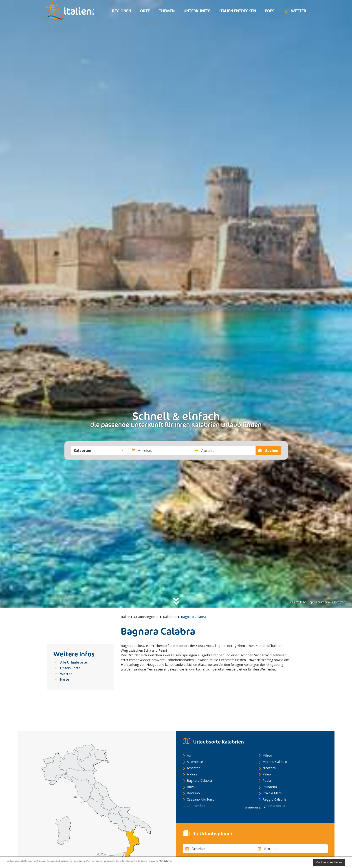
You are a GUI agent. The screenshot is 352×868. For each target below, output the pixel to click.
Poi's (270, 11)
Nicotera (269, 746)
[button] (99, 450)
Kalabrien (170, 617)
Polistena (270, 765)
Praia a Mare (272, 772)
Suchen (268, 450)
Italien (125, 617)
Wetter (295, 11)
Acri (190, 734)
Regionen (122, 11)
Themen (167, 11)
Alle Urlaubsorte (74, 662)
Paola (267, 759)
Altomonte (195, 740)
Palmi (267, 753)
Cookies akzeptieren (329, 862)
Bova (191, 765)
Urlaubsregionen (147, 617)
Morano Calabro (275, 740)
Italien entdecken (238, 11)
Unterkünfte (197, 11)
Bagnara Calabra (199, 759)
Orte (145, 11)
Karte (65, 679)
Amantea (194, 746)
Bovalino (193, 772)
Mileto (267, 734)
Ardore (192, 753)
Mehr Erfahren (218, 862)
